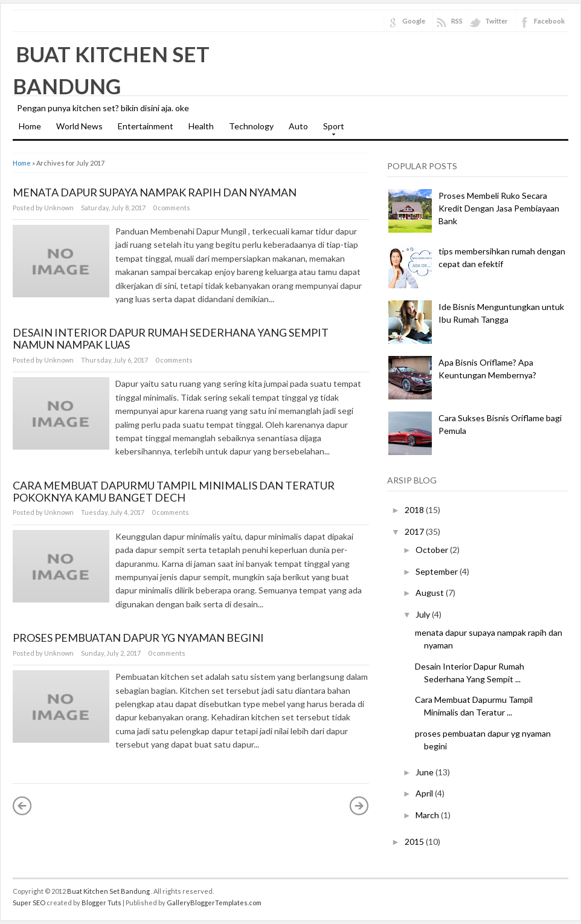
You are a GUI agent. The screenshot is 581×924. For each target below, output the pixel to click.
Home (30, 126)
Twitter (496, 21)
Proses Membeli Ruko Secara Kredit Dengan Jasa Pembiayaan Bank (499, 208)
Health (201, 126)
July (423, 614)
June (425, 772)
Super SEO (29, 903)
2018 (414, 510)
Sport (331, 130)
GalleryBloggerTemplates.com (214, 903)
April (424, 793)
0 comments (172, 208)
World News (79, 126)
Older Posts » (359, 806)
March (427, 815)
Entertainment (146, 126)
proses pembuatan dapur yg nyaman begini (138, 638)
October (432, 550)
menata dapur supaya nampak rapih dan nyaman (155, 192)
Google (414, 21)
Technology (251, 126)
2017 (414, 531)
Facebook (549, 21)
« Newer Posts (22, 806)
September (437, 571)
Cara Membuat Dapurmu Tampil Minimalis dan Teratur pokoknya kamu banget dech (174, 491)
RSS (457, 21)
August (430, 593)
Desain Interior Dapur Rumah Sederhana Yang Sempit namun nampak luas (171, 338)
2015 (414, 842)
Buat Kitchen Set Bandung (109, 891)
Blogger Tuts (101, 903)
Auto (298, 126)
